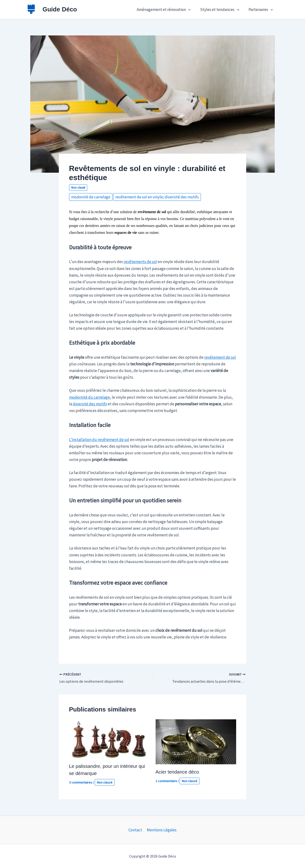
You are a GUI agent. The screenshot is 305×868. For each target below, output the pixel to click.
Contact (135, 830)
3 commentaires (81, 783)
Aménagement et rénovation (167, 10)
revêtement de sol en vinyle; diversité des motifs (157, 197)
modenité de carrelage (91, 197)
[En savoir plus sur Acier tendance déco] (196, 741)
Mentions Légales (161, 830)
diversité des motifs (90, 404)
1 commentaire (166, 781)
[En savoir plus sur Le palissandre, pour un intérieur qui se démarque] (109, 739)
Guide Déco (60, 9)
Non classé (78, 188)
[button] (191, 10)
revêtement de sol (220, 357)
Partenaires (261, 10)
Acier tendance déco (177, 772)
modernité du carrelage (89, 397)
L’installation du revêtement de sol (99, 440)
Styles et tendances (221, 10)
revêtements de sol (140, 262)
